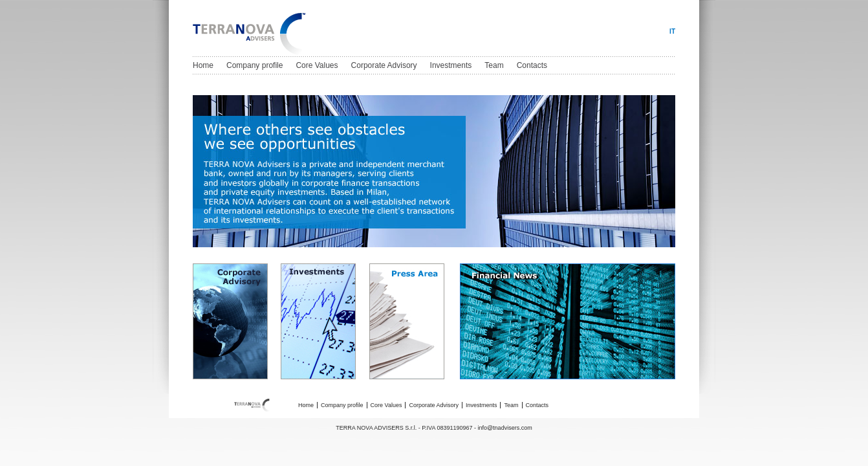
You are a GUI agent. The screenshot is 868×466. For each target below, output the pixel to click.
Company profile (255, 65)
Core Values (317, 65)
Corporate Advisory (384, 65)
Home (203, 65)
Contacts (532, 65)
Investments (451, 65)
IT (672, 31)
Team (494, 65)
